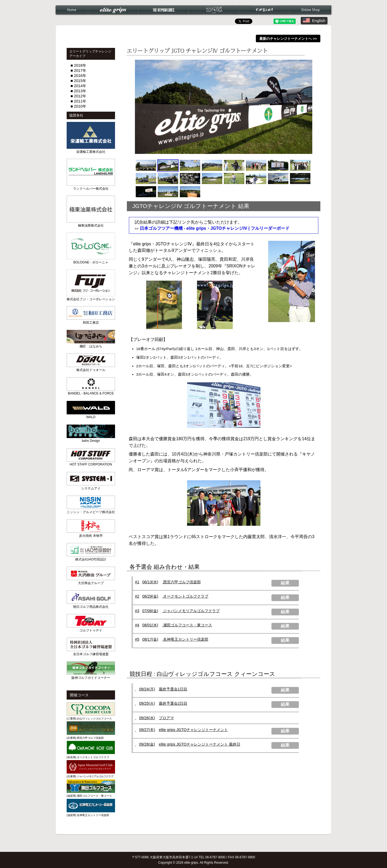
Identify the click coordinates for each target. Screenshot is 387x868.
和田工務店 (91, 323)
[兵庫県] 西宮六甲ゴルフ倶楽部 (85, 738)
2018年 (80, 65)
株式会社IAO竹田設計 (91, 559)
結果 (285, 583)
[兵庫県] (90, 776)
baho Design (91, 441)
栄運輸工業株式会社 (91, 152)
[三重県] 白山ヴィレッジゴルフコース (89, 719)
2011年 (80, 101)
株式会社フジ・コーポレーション (91, 299)
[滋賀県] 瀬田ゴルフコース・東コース (89, 796)
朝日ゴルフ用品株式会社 (91, 607)
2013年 (80, 91)
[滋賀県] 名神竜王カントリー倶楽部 (88, 815)
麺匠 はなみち (91, 346)
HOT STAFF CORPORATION (91, 464)
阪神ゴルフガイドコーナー (91, 678)
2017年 (80, 70)
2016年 (80, 76)
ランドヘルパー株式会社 (91, 189)
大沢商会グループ (91, 583)
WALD (91, 417)
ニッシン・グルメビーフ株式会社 (91, 512)
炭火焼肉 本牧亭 (91, 536)
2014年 (80, 86)
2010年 (80, 106)
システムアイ (91, 488)
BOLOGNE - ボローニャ (91, 262)
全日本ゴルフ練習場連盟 (91, 654)
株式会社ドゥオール (91, 370)
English (314, 20)
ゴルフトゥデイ (91, 630)
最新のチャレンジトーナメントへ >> (288, 38)
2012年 (80, 96)
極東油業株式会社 (91, 225)
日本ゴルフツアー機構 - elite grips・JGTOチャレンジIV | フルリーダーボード (215, 228)
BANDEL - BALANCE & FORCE (91, 393)
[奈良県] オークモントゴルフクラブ (88, 757)
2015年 (80, 81)
